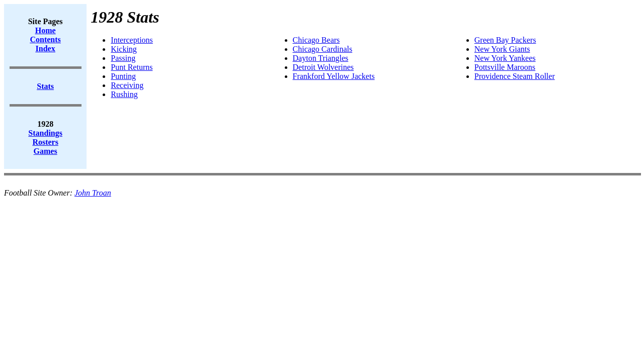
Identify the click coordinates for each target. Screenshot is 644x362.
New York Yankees (505, 58)
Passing (123, 58)
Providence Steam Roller (515, 76)
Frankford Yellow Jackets (334, 76)
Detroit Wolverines (324, 67)
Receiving (127, 85)
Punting (123, 76)
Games (46, 151)
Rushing (124, 94)
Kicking (124, 49)
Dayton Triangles (321, 58)
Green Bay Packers (505, 40)
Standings (45, 133)
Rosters (45, 142)
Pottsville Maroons (505, 67)
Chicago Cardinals (323, 49)
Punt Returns (132, 67)
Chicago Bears (316, 40)
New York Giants (502, 49)
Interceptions (132, 40)
